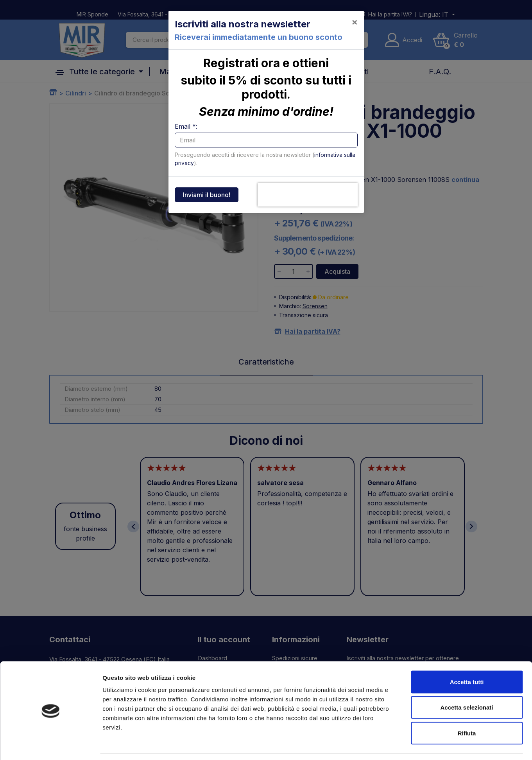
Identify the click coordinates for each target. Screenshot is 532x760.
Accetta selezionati (467, 683)
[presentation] (308, 195)
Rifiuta (467, 709)
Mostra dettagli (411, 745)
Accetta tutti (467, 657)
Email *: (186, 126)
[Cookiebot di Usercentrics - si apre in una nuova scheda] (51, 745)
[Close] (355, 22)
